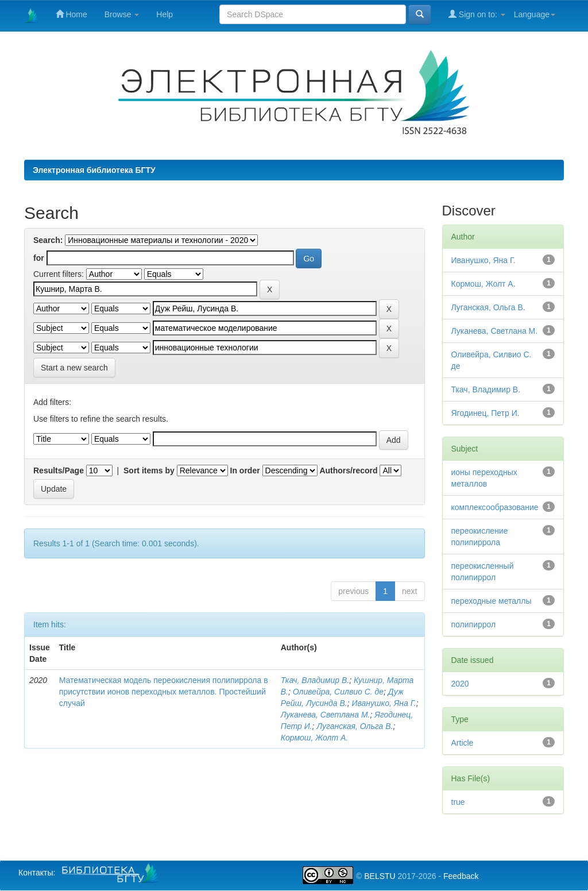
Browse (122, 14)
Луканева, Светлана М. (326, 715)
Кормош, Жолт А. (314, 738)
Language (535, 14)
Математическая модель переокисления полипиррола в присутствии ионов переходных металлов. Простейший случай (164, 692)
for (39, 258)
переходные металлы (492, 601)
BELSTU (380, 876)
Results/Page (59, 470)
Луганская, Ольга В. (355, 726)
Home (71, 14)
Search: (48, 240)
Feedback (461, 876)
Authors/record (348, 470)
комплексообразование (495, 507)
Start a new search (74, 368)
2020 (460, 684)
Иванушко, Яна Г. (384, 703)
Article (463, 743)
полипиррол (474, 624)
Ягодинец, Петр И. (486, 413)
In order (245, 470)
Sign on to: (477, 14)
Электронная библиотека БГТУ (94, 170)
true (458, 802)
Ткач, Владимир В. (315, 680)
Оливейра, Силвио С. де (338, 692)
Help (165, 14)
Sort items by (149, 470)
